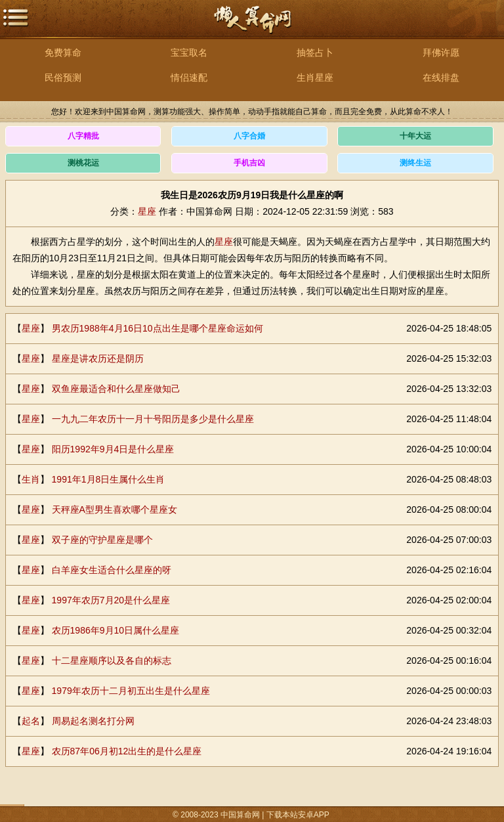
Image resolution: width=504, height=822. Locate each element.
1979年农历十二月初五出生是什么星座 (131, 691)
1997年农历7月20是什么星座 (111, 600)
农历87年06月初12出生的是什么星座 (127, 751)
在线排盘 (441, 77)
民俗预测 (63, 77)
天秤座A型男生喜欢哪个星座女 (115, 509)
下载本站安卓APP (298, 815)
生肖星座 (315, 77)
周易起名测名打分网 (93, 721)
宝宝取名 (189, 53)
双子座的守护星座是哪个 (102, 540)
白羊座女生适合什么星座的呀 (112, 570)
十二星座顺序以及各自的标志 (112, 660)
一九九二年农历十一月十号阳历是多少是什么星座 (153, 419)
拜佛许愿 (441, 53)
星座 (147, 211)
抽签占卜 (315, 53)
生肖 (31, 479)
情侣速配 (189, 77)
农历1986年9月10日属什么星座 (116, 630)
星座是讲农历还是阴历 (98, 358)
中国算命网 (252, 27)
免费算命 (63, 53)
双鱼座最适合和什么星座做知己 (116, 389)
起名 (31, 721)
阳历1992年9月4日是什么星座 (113, 449)
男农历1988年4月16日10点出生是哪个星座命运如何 (157, 328)
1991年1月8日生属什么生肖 (109, 479)
